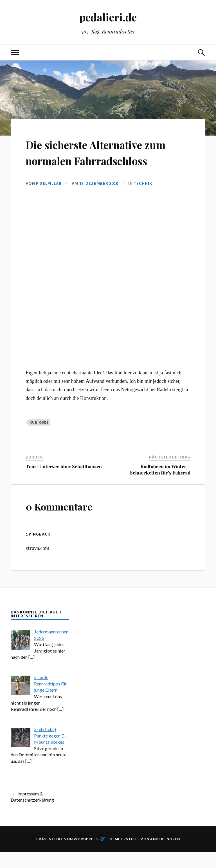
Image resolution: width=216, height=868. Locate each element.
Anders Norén (165, 855)
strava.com (38, 564)
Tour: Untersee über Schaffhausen (64, 482)
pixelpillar (49, 199)
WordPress (86, 855)
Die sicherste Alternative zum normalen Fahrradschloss (96, 160)
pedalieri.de (108, 17)
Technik (143, 199)
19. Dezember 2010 (99, 199)
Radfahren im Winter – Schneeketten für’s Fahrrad (160, 485)
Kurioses (39, 438)
